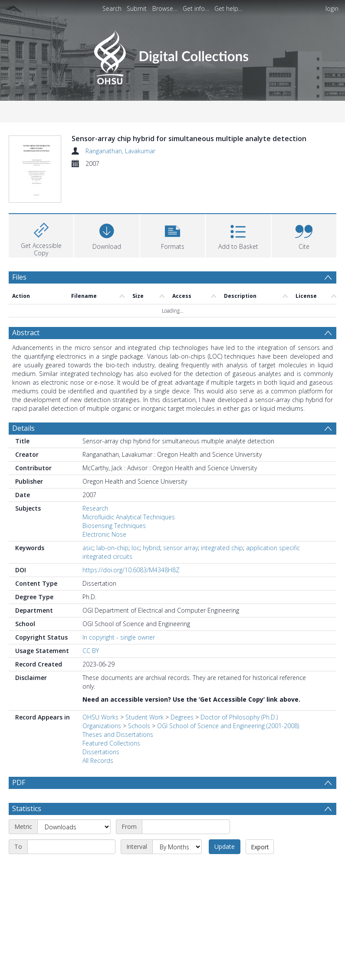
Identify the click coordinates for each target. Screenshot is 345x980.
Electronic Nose (104, 503)
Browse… (165, 8)
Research (95, 477)
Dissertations (101, 720)
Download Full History (301, 972)
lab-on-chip (112, 516)
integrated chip (222, 516)
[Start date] (186, 795)
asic (88, 516)
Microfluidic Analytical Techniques (129, 485)
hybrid (151, 516)
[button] (172, 203)
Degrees (182, 685)
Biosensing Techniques (114, 494)
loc (136, 516)
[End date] (71, 815)
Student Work (145, 685)
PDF (19, 751)
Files (19, 245)
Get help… (228, 8)
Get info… (196, 8)
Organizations (102, 694)
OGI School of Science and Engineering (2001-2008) (228, 694)
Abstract (26, 301)
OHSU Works (100, 685)
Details (23, 396)
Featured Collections (111, 711)
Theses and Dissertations (118, 703)
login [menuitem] (332, 8)
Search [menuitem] (112, 8)
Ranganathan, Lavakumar (120, 151)
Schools (139, 694)
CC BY (91, 619)
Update (225, 815)
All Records (98, 729)
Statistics (27, 777)
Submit (137, 8)
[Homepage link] (172, 55)
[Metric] (74, 795)
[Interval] (177, 815)
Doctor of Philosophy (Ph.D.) (239, 685)
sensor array (181, 516)
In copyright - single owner (119, 605)
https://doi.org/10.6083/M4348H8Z (131, 538)
